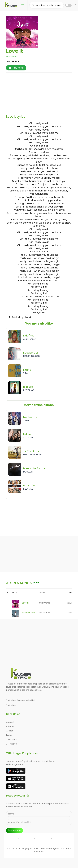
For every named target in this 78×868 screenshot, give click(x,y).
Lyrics (9, 735)
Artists (9, 731)
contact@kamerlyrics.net (21, 700)
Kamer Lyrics (53, 849)
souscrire (15, 830)
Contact (11, 705)
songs (36, 583)
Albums (10, 726)
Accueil (10, 722)
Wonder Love (29, 612)
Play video (16, 68)
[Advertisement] (43, 93)
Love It (25, 603)
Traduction (12, 739)
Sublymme (12, 57)
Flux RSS (11, 744)
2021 (70, 603)
